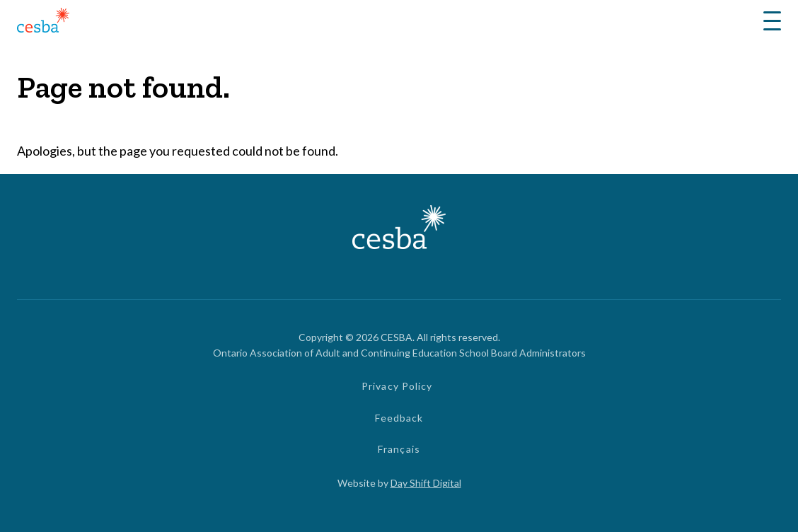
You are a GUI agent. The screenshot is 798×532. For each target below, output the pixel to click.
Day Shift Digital (426, 483)
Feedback (399, 418)
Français (399, 449)
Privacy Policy (397, 386)
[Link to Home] (43, 22)
